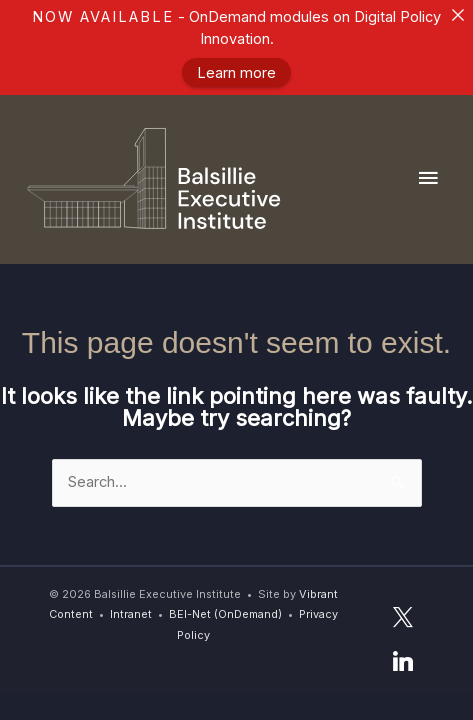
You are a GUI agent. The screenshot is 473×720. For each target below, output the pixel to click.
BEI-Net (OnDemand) (225, 614)
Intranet (131, 614)
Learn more (236, 73)
